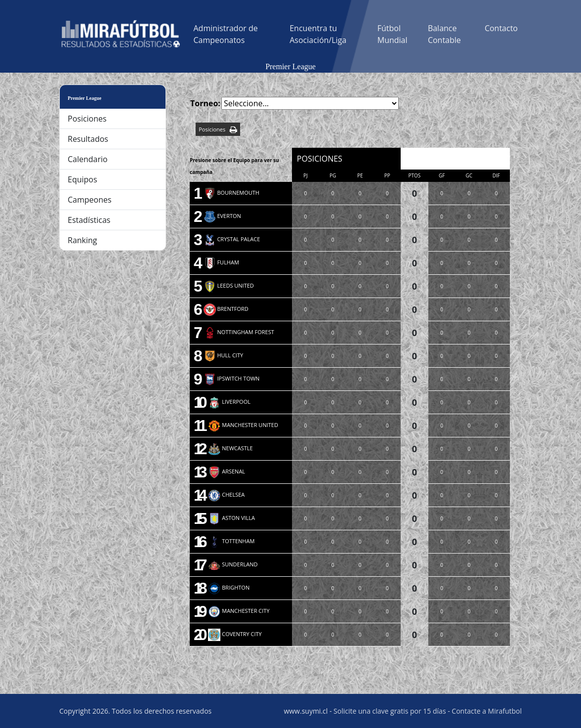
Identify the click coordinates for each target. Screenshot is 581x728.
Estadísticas (89, 220)
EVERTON (222, 216)
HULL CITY (224, 355)
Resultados (88, 139)
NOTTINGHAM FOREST (239, 332)
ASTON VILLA (231, 518)
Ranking (83, 240)
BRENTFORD (226, 309)
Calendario (88, 159)
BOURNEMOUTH (231, 193)
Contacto (501, 28)
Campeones (90, 200)
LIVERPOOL (229, 402)
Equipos (83, 179)
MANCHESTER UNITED (243, 425)
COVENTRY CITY (235, 634)
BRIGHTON (229, 587)
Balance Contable (444, 34)
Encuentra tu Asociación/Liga (318, 34)
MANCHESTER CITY (239, 611)
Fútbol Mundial (393, 34)
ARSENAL (227, 471)
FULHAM (221, 262)
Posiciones (87, 119)
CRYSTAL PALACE (232, 239)
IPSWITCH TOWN (232, 378)
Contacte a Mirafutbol (487, 711)
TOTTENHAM (231, 541)
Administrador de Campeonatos (226, 34)
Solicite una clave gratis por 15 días (390, 711)
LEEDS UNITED (229, 285)
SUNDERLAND (233, 564)
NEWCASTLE (230, 448)
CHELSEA (226, 494)
